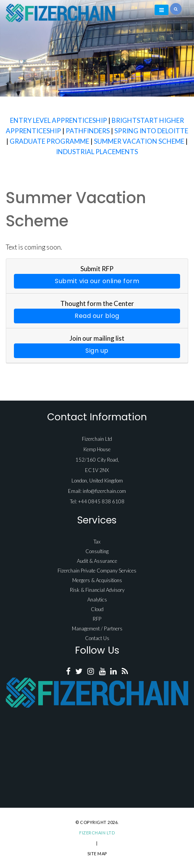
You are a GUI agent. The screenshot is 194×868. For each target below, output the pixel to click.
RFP (97, 619)
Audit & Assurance (97, 561)
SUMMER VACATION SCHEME (139, 141)
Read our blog (97, 316)
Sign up (97, 351)
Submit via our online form (97, 281)
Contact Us (97, 638)
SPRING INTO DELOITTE (151, 131)
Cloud (97, 609)
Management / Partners (97, 628)
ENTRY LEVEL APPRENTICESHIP (59, 120)
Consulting (97, 551)
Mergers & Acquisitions (97, 580)
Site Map (97, 854)
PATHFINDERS (88, 131)
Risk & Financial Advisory (97, 590)
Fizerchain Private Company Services (97, 571)
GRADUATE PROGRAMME (49, 141)
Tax (97, 542)
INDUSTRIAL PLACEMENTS (97, 152)
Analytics (97, 600)
